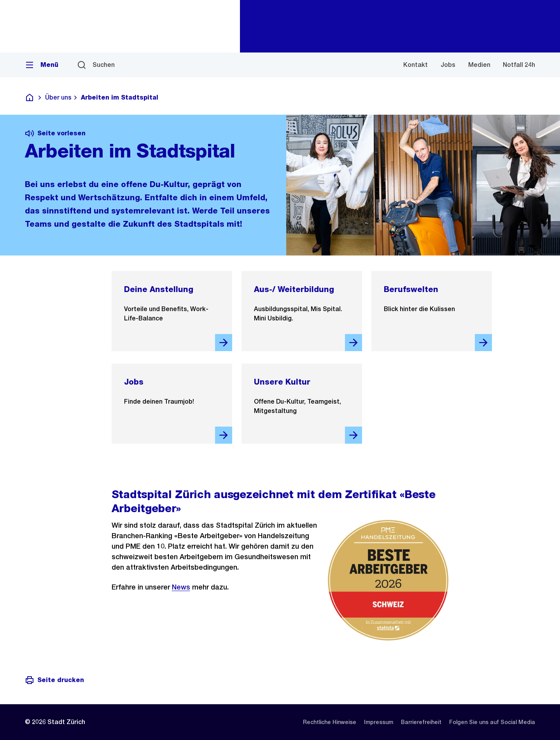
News (181, 587)
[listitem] (330, 722)
